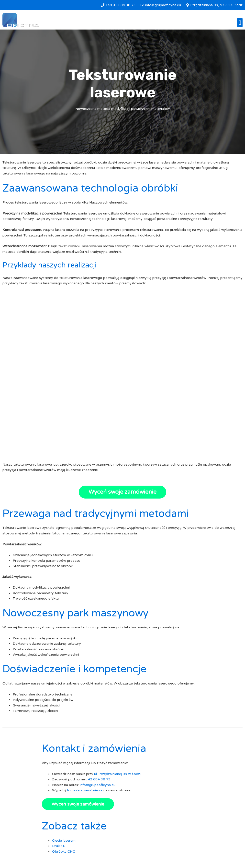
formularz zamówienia (85, 790)
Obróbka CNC (64, 852)
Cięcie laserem (64, 841)
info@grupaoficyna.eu (98, 785)
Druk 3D (59, 846)
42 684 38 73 (99, 779)
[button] (240, 23)
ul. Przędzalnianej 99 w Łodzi (117, 774)
